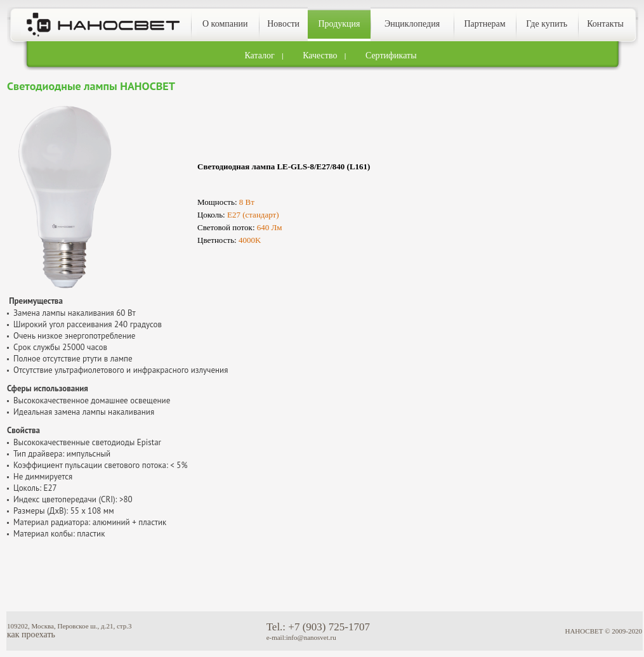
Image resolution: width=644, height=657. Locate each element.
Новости (283, 24)
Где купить (547, 24)
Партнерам (484, 24)
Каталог (259, 55)
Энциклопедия (412, 24)
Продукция (339, 24)
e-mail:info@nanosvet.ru (301, 637)
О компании (225, 24)
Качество (320, 55)
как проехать (31, 634)
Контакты (605, 24)
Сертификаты (391, 55)
